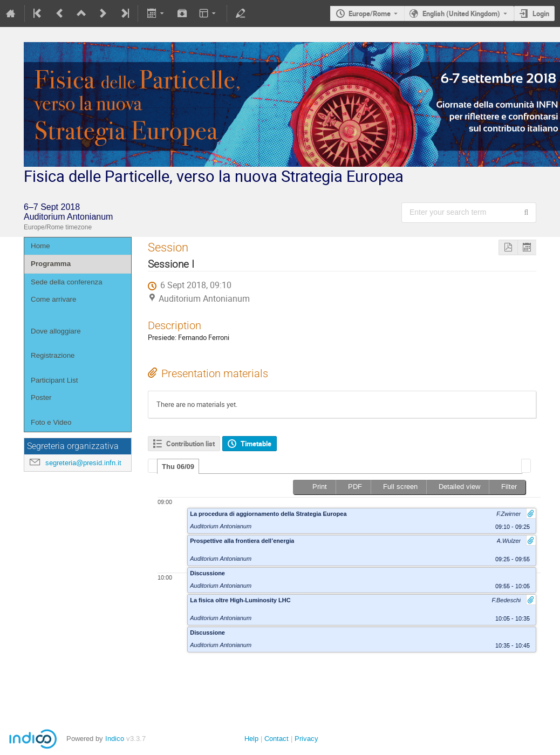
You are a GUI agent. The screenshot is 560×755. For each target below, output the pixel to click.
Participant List (54, 380)
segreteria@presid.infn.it (83, 463)
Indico (115, 739)
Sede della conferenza (67, 282)
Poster (41, 397)
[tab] (178, 466)
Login (541, 13)
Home (40, 246)
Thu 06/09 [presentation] (178, 467)
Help (251, 739)
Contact (276, 739)
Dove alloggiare (56, 331)
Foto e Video (51, 422)
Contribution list (190, 444)
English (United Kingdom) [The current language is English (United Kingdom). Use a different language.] (461, 13)
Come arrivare (53, 299)
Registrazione (53, 355)
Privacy (306, 739)
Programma (51, 264)
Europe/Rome (370, 13)
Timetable (256, 444)
